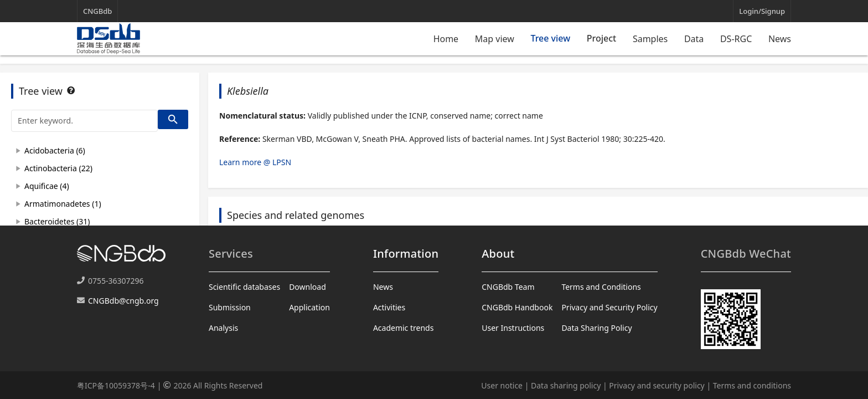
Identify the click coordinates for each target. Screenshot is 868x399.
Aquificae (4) (47, 186)
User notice (502, 385)
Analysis (223, 328)
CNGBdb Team (508, 287)
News (780, 39)
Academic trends (404, 328)
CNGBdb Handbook (517, 307)
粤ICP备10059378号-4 (116, 385)
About (498, 254)
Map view (495, 39)
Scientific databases (244, 287)
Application (309, 307)
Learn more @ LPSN (255, 162)
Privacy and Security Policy (609, 307)
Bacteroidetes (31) (57, 221)
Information (406, 254)
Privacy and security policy (657, 385)
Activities (389, 307)
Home (446, 39)
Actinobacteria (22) (58, 168)
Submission (230, 307)
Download (308, 287)
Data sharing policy (566, 385)
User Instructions (513, 328)
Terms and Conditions (601, 287)
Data (694, 39)
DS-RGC (736, 39)
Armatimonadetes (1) (63, 204)
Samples (650, 39)
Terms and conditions (752, 385)
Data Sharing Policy (596, 328)
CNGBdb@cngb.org (123, 301)
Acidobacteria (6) (55, 150)
